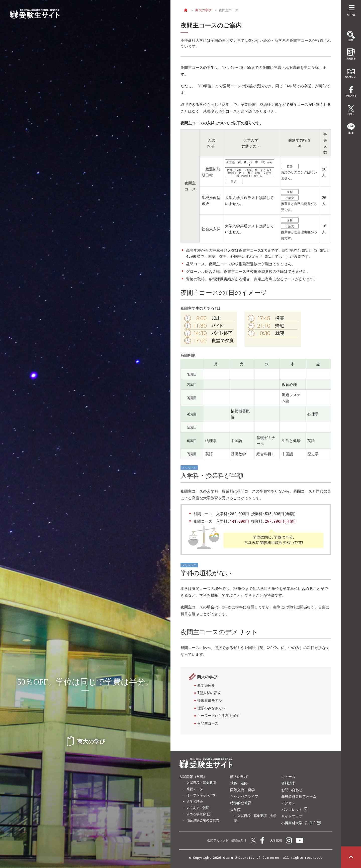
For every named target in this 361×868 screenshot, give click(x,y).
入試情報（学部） (193, 777)
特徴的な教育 (241, 803)
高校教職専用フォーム (299, 796)
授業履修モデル (210, 700)
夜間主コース (208, 723)
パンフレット (292, 810)
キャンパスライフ (244, 796)
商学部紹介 (206, 685)
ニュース (288, 777)
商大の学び (204, 10)
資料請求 (288, 783)
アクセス (288, 803)
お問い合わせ (292, 790)
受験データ (195, 789)
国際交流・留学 (242, 790)
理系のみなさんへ (211, 708)
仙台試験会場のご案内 (203, 820)
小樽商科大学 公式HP (298, 823)
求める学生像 (196, 814)
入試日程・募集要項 (201, 783)
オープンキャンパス (201, 795)
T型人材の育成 (209, 693)
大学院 (235, 810)
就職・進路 (239, 783)
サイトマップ (292, 816)
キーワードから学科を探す (218, 715)
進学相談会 (195, 801)
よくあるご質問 (198, 808)
